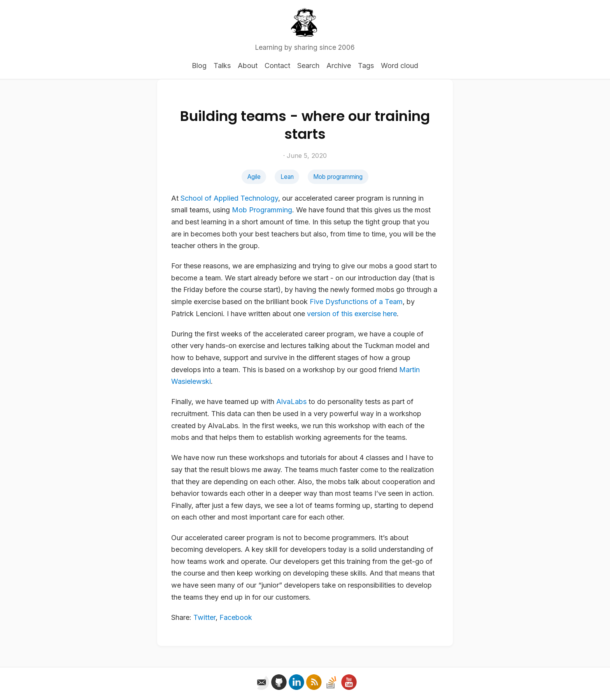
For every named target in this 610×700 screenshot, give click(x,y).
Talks (222, 66)
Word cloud (400, 66)
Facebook (236, 617)
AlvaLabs (291, 402)
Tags (366, 66)
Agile (254, 177)
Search (308, 66)
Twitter (204, 617)
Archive (339, 66)
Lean (287, 177)
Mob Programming (262, 210)
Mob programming (338, 177)
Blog (199, 66)
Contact (277, 66)
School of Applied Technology (229, 198)
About (248, 66)
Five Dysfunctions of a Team (356, 302)
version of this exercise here (352, 314)
